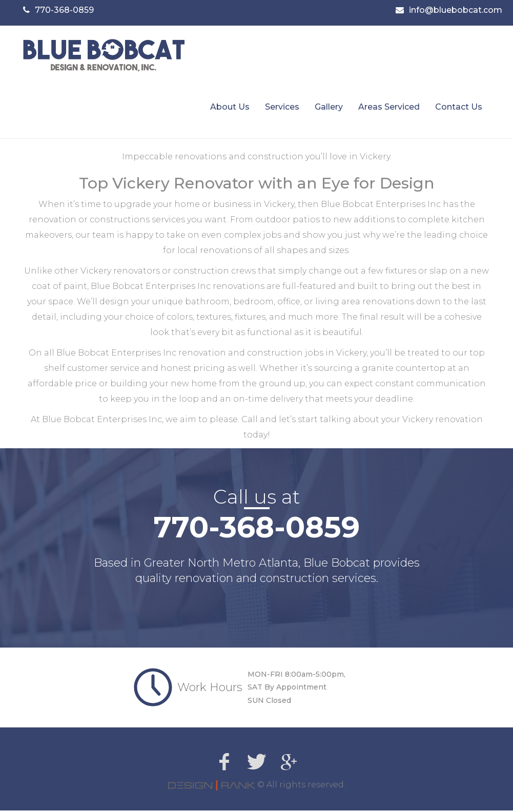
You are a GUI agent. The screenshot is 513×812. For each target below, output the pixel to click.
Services (282, 108)
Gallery (329, 108)
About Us (230, 108)
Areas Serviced (389, 108)
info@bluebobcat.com (456, 10)
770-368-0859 (64, 10)
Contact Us (459, 108)
